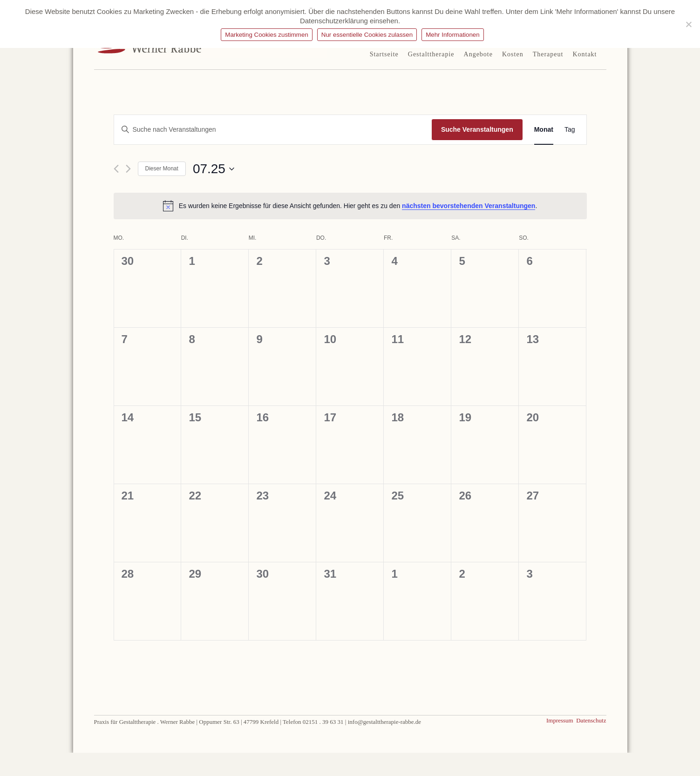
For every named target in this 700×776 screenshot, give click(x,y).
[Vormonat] (116, 169)
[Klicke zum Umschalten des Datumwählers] (214, 169)
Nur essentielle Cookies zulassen (367, 35)
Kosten (513, 54)
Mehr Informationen (453, 35)
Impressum (561, 720)
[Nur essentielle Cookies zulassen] (688, 24)
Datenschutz (591, 720)
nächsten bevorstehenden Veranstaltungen (469, 206)
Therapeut (548, 54)
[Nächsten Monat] (128, 169)
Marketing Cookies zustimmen (267, 35)
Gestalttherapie (431, 54)
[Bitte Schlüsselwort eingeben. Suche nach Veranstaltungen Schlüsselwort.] (273, 130)
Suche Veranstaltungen (477, 129)
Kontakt (584, 54)
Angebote (478, 54)
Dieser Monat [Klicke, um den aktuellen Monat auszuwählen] (162, 169)
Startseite (384, 54)
